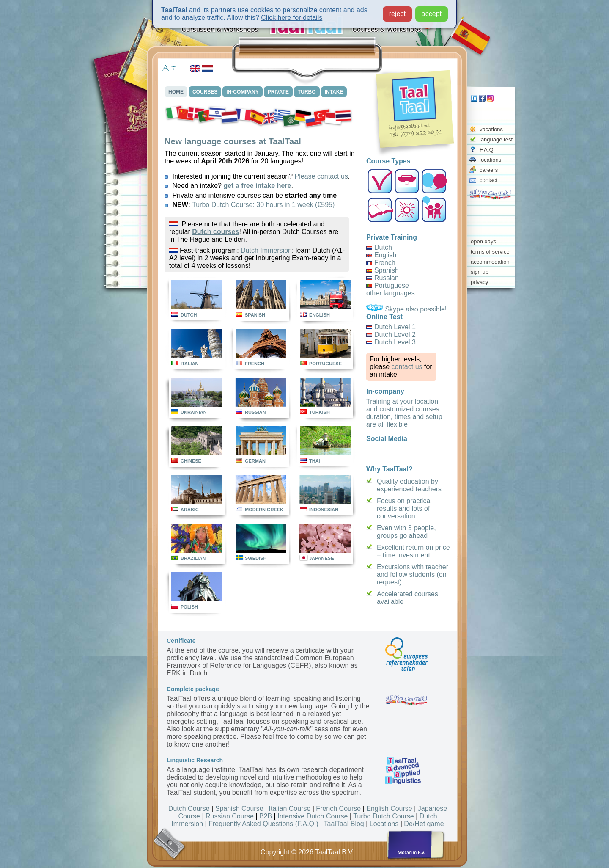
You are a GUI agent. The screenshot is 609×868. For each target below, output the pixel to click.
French (385, 263)
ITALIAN (190, 364)
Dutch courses (215, 232)
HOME (176, 92)
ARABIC (190, 510)
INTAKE (334, 92)
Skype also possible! (406, 309)
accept (432, 14)
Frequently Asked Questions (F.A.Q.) (263, 824)
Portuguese (392, 285)
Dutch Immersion (266, 250)
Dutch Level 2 (395, 335)
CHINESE (191, 461)
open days (483, 241)
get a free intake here (257, 186)
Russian (387, 278)
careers (489, 170)
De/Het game (424, 824)
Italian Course (290, 809)
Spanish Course (239, 809)
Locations (384, 824)
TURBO (307, 92)
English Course (389, 809)
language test (496, 139)
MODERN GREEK (264, 510)
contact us (407, 367)
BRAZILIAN (193, 558)
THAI (315, 461)
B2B (266, 816)
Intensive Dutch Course (313, 816)
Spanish (387, 270)
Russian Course (230, 816)
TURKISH (320, 412)
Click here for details (292, 18)
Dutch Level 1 (395, 327)
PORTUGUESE (325, 364)
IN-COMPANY (242, 92)
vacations (491, 129)
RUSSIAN (255, 412)
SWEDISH (256, 558)
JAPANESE (321, 558)
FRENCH (255, 364)
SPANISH (255, 315)
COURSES (205, 92)
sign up (480, 272)
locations (490, 160)
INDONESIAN (324, 510)
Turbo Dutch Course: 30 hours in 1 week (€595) (263, 205)
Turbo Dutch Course (383, 816)
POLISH (189, 607)
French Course (338, 809)
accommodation (490, 262)
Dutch (383, 247)
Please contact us (321, 176)
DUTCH (189, 315)
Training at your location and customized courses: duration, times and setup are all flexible (404, 413)
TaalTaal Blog (344, 824)
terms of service (490, 252)
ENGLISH (320, 315)
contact (488, 180)
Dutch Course (189, 809)
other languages (391, 293)
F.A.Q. (487, 150)
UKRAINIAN (194, 412)
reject (397, 14)
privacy (479, 282)
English (385, 255)
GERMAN (255, 461)
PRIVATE (278, 92)
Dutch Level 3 (395, 342)
